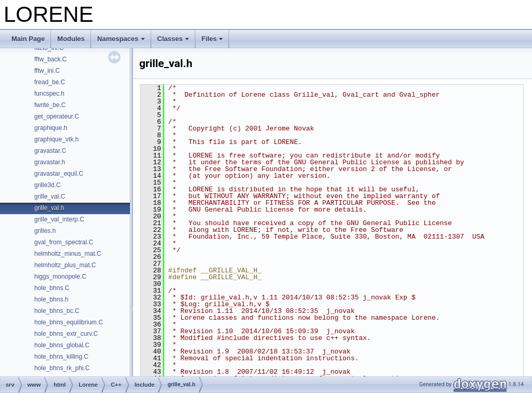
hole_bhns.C (52, 288)
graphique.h (51, 128)
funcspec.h (49, 94)
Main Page (28, 39)
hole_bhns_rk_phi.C (62, 368)
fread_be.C (50, 82)
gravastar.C (50, 151)
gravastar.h (50, 162)
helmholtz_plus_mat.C (65, 265)
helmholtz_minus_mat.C (68, 254)
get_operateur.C (57, 116)
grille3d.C (48, 185)
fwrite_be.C (50, 105)
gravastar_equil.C (59, 174)
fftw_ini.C (47, 71)
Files (212, 39)
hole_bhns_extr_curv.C (66, 334)
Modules (71, 39)
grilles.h (45, 231)
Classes (173, 39)
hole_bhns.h (51, 299)
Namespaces (121, 39)
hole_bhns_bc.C (57, 311)
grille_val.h (49, 208)
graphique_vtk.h (56, 139)
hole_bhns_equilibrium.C (69, 322)
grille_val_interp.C (59, 219)
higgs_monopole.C (60, 277)
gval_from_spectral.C (64, 242)
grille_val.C (50, 197)
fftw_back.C (50, 59)
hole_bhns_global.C (62, 345)
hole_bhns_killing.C (61, 357)
